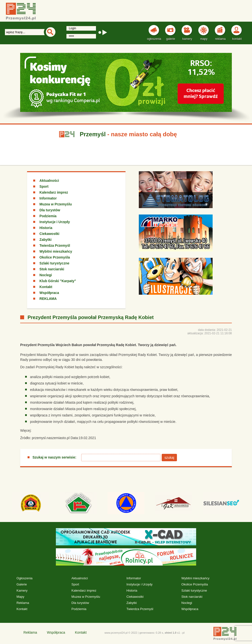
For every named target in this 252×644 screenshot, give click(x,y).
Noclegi (46, 275)
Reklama (23, 603)
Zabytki (45, 240)
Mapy (20, 597)
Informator (48, 198)
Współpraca (49, 293)
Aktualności (49, 181)
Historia (46, 228)
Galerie (22, 584)
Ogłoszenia (24, 578)
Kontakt (46, 287)
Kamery (22, 590)
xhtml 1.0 (171, 633)
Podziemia (48, 216)
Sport (44, 186)
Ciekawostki (49, 234)
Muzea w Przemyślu (56, 204)
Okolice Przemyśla (55, 257)
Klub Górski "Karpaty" (58, 281)
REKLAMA (48, 299)
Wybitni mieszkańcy (56, 251)
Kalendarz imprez (54, 192)
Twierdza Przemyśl (55, 245)
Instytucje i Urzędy (55, 222)
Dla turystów (50, 210)
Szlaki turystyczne (54, 263)
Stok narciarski (52, 269)
